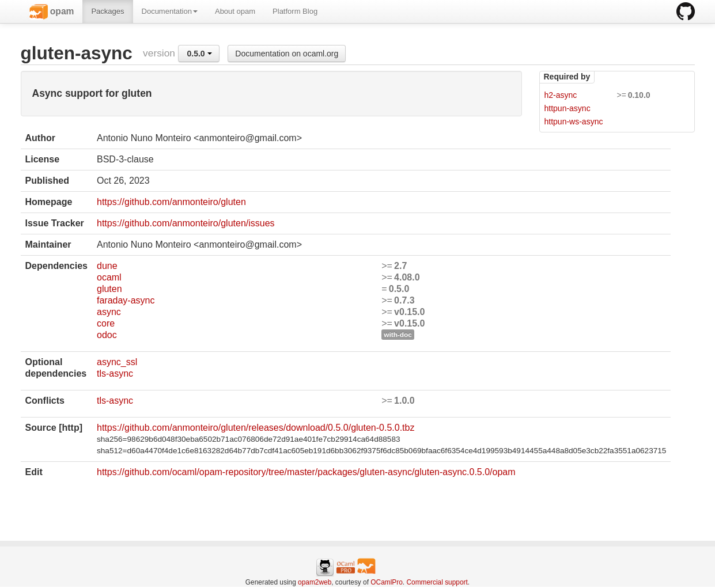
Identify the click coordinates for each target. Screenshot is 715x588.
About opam (235, 11)
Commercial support (437, 582)
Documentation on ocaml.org (287, 54)
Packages (107, 11)
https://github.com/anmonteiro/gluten (171, 202)
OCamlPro (387, 582)
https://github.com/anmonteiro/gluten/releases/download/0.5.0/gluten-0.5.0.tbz (256, 428)
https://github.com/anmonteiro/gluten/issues (186, 223)
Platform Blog (295, 11)
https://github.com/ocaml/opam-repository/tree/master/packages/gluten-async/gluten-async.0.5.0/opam (306, 472)
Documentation (170, 11)
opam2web (315, 582)
